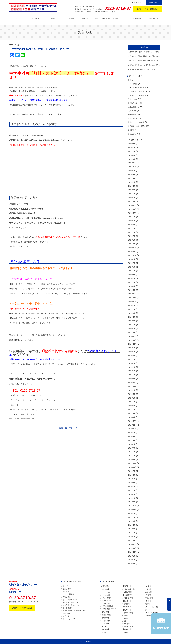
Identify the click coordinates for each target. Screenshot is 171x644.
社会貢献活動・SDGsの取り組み (75, 611)
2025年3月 (132, 194)
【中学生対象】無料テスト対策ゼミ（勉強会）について (144, 52)
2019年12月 (132, 421)
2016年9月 (132, 556)
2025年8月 (132, 175)
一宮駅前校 (106, 603)
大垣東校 (148, 589)
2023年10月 (132, 255)
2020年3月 (132, 409)
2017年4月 (132, 529)
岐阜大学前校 (128, 613)
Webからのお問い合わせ (22, 608)
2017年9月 (132, 514)
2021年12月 (132, 336)
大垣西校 (148, 592)
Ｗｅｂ (25, 136)
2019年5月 (132, 444)
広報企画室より (134, 107)
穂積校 (126, 632)
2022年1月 (132, 332)
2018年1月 (132, 502)
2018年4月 (132, 490)
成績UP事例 (132, 111)
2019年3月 (132, 452)
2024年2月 (132, 240)
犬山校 (104, 627)
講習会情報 (132, 134)
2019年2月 (132, 456)
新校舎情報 (132, 115)
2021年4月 (132, 367)
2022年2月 (132, 329)
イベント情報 (133, 84)
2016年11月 (132, 548)
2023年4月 (132, 279)
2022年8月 (132, 309)
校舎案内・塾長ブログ (71, 603)
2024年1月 (132, 244)
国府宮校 (127, 604)
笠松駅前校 (149, 616)
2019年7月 (132, 440)
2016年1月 (132, 564)
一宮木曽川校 (107, 595)
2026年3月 (132, 151)
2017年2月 (132, 537)
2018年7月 (132, 479)
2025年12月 (132, 163)
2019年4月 (132, 448)
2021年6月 (132, 359)
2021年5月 (132, 363)
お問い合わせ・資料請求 (147, 9)
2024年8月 (132, 221)
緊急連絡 (131, 130)
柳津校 (126, 618)
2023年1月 (132, 290)
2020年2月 (132, 413)
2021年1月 (132, 379)
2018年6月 (132, 483)
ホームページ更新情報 (136, 88)
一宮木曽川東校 (107, 606)
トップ (18, 18)
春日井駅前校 (128, 598)
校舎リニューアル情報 (136, 122)
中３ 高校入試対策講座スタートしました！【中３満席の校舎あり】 (144, 61)
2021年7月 (132, 356)
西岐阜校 (127, 624)
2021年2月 (132, 375)
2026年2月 (132, 155)
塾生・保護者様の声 (102, 18)
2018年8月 (132, 475)
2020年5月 (132, 402)
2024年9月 (132, 217)
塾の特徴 (52, 18)
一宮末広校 (106, 592)
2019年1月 (132, 460)
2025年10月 (132, 167)
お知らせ (131, 80)
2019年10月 (132, 429)
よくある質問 (136, 18)
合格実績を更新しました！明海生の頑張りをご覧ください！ (144, 65)
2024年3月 (132, 236)
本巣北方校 (149, 598)
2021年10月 (132, 344)
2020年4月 (132, 406)
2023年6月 (132, 271)
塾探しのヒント (134, 103)
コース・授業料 (69, 18)
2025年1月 (132, 201)
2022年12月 (132, 294)
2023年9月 (132, 259)
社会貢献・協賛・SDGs (137, 126)
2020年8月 (132, 390)
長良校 (126, 621)
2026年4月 (132, 148)
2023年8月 (132, 263)
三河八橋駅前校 (129, 589)
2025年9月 (132, 171)
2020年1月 (132, 417)
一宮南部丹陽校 (107, 601)
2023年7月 (132, 267)
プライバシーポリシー (71, 619)
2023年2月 (132, 286)
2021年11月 (132, 340)
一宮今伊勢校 (107, 598)
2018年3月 (132, 494)
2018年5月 (132, 487)
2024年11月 (132, 209)
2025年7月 (132, 178)
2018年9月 (132, 471)
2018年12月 (132, 463)
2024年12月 (132, 205)
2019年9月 (132, 433)
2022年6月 (132, 317)
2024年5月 (132, 228)
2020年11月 (132, 386)
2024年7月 (132, 225)
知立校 (104, 632)
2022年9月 (132, 306)
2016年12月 (132, 544)
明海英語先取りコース (71, 605)
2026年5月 (132, 144)
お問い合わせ (153, 18)
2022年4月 (132, 321)
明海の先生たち (134, 119)
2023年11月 (132, 252)
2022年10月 (132, 302)
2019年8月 (132, 437)
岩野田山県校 (128, 627)
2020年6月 (132, 398)
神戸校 (148, 610)
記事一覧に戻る (66, 428)
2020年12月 (132, 383)
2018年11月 (132, 467)
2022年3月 (132, 325)
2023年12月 (132, 248)
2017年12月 (132, 506)
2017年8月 (132, 517)
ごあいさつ (35, 18)
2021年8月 (132, 352)
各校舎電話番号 (101, 12)
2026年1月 (132, 159)
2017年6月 (132, 525)
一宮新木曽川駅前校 (109, 609)
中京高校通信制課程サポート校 (139, 92)
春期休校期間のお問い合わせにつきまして (143, 69)
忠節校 (126, 616)
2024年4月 (132, 232)
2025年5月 (132, 186)
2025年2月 (132, 198)
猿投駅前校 (128, 592)
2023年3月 (132, 282)
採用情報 (154, 2)
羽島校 (148, 604)
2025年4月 (132, 190)
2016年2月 (132, 560)
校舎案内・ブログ (119, 18)
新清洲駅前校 (107, 615)
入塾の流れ (85, 18)
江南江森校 (106, 621)
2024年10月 (132, 213)
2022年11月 (132, 298)
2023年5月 (132, 275)
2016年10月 (132, 552)
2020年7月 (132, 394)
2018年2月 (132, 498)
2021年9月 (132, 348)
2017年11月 (132, 510)
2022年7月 (132, 313)
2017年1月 (132, 540)
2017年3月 (132, 533)
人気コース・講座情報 (136, 95)
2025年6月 (132, 182)
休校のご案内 (133, 99)
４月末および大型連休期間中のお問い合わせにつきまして (144, 56)
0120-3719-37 (30, 391)
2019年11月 (132, 425)
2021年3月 (132, 371)
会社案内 (138, 2)
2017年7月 (132, 521)
